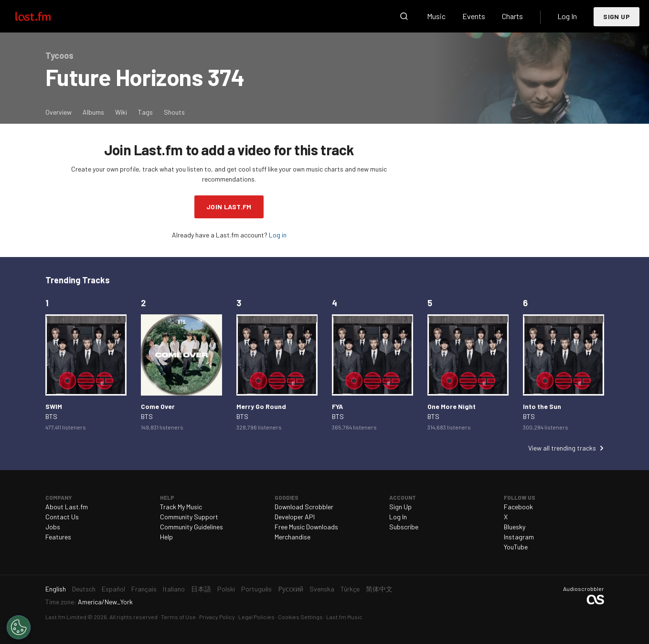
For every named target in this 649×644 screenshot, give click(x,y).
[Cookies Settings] (19, 627)
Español (113, 589)
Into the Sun (542, 406)
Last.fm (44, 16)
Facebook (518, 507)
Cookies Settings (300, 617)
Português (256, 589)
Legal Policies (256, 617)
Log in (278, 235)
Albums (93, 112)
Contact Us (62, 517)
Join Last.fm (229, 207)
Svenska (322, 589)
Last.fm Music (344, 617)
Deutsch (84, 589)
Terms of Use (178, 617)
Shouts (174, 112)
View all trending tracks (562, 448)
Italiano (174, 589)
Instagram (519, 537)
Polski (226, 589)
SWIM (54, 406)
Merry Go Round (261, 406)
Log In (567, 16)
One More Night (452, 406)
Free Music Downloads (306, 527)
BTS (51, 416)
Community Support (189, 517)
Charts (512, 16)
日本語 (201, 589)
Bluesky (515, 527)
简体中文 (379, 589)
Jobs (53, 527)
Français (144, 589)
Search (404, 16)
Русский (291, 589)
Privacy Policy (217, 617)
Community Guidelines (192, 527)
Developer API (295, 517)
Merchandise (293, 537)
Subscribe (404, 527)
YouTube (516, 547)
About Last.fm (67, 507)
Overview (59, 112)
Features (58, 537)
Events (474, 16)
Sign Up (617, 16)
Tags (145, 112)
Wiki (121, 112)
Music (436, 16)
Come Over (158, 406)
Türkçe (350, 589)
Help (166, 537)
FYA (337, 406)
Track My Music (181, 507)
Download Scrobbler (304, 507)
